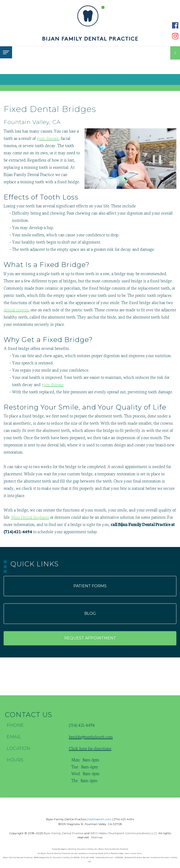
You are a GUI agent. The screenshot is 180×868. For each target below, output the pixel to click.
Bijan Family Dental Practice (63, 833)
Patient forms (90, 586)
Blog (90, 613)
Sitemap (97, 837)
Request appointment (90, 638)
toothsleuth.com (100, 819)
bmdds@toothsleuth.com (91, 737)
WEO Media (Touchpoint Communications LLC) (124, 833)
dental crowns (16, 309)
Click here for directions (90, 748)
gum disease (48, 138)
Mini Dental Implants (30, 517)
